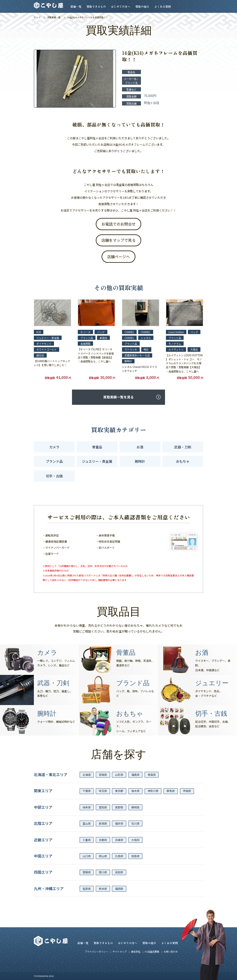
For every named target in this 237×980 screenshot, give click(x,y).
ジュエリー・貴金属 (97, 461)
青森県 (152, 775)
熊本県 (103, 889)
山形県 (119, 775)
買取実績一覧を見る (119, 397)
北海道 (87, 775)
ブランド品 (54, 461)
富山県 (87, 823)
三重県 (87, 840)
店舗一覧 (76, 7)
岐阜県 (87, 807)
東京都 (119, 791)
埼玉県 (103, 791)
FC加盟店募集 (152, 951)
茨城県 (187, 791)
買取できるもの (96, 7)
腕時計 (140, 461)
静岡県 (136, 807)
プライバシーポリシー (96, 951)
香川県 (103, 872)
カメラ (54, 447)
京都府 (103, 840)
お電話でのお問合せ (118, 224)
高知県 (119, 872)
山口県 (87, 856)
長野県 (119, 807)
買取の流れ (142, 7)
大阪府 (136, 840)
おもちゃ (183, 461)
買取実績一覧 (54, 17)
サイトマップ (120, 951)
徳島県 (136, 856)
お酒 (140, 447)
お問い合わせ (171, 951)
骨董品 (97, 447)
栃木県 (136, 791)
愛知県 (103, 807)
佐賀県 (87, 889)
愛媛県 (87, 872)
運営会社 (136, 951)
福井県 (119, 823)
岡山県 (103, 856)
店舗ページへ (118, 257)
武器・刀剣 (183, 447)
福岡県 (119, 889)
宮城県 (103, 775)
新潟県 (103, 823)
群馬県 (171, 791)
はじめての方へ (121, 7)
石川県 (136, 823)
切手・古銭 (54, 476)
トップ (37, 17)
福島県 (136, 775)
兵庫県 (119, 840)
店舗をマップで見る (118, 240)
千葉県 (87, 791)
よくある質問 (163, 7)
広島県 (119, 856)
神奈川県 (153, 791)
